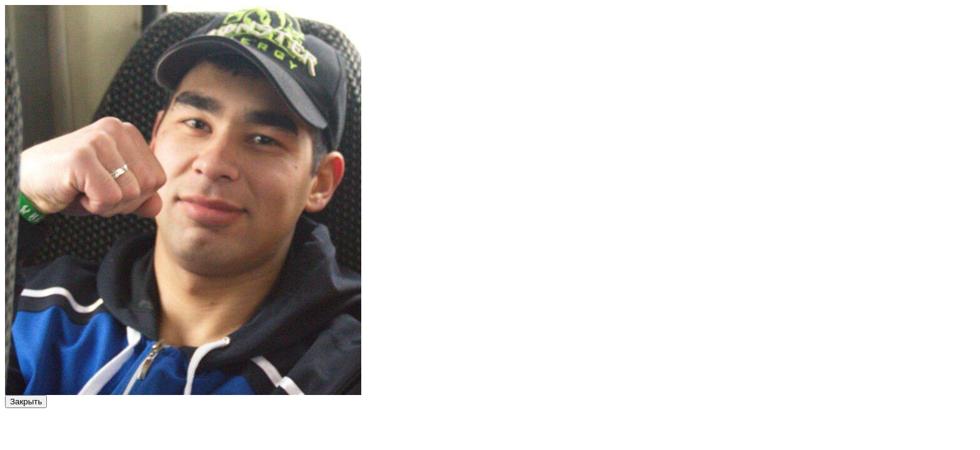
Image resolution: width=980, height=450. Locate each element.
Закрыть (26, 402)
